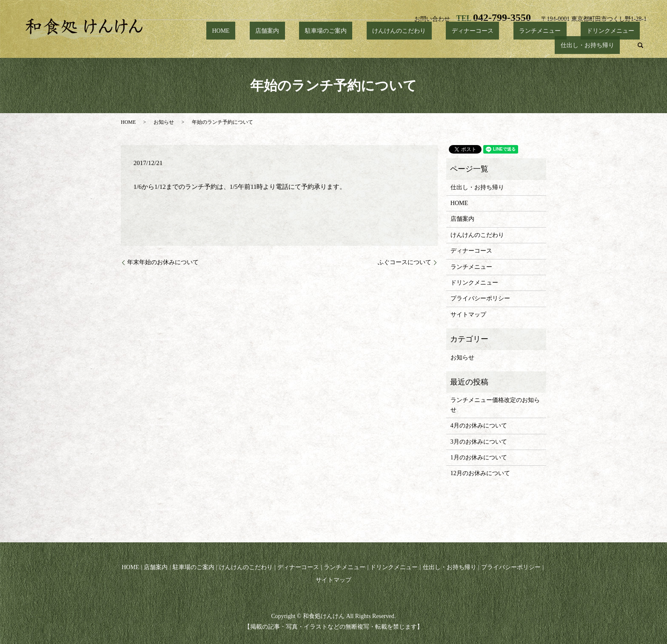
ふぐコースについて (405, 262)
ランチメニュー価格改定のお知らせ (495, 405)
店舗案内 (242, 45)
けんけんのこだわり (351, 45)
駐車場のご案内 (289, 45)
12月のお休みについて (480, 473)
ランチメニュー (469, 45)
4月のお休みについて (479, 426)
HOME (207, 45)
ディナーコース (413, 45)
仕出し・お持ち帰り (593, 45)
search (641, 46)
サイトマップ (468, 315)
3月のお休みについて (479, 442)
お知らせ (164, 122)
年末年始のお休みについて (163, 262)
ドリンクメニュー (528, 45)
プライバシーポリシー (480, 298)
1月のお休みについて (479, 457)
